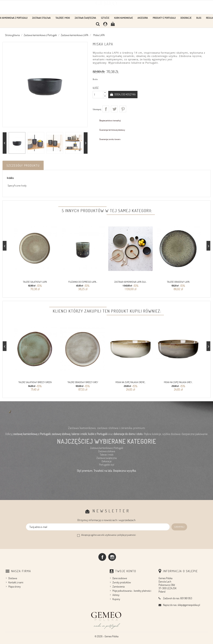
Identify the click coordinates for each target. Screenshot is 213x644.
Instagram (112, 557)
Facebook (102, 557)
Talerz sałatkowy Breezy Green (35, 382)
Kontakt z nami (16, 582)
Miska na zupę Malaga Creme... (131, 382)
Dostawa (13, 578)
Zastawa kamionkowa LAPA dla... (130, 282)
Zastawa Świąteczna (85, 18)
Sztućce (105, 18)
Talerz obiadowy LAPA (178, 282)
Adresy (116, 595)
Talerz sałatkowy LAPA (35, 282)
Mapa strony (15, 587)
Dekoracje (186, 18)
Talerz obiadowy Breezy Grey (83, 382)
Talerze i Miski (63, 18)
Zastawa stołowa (41, 18)
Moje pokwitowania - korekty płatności (132, 591)
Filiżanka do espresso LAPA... (83, 282)
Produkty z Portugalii (164, 18)
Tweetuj (114, 109)
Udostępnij (106, 109)
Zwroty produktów (122, 582)
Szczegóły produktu (23, 165)
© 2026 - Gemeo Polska (106, 636)
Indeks (10, 178)
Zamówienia (119, 587)
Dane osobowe (120, 578)
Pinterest (123, 109)
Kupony (116, 599)
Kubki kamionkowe (123, 18)
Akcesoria (143, 18)
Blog (199, 18)
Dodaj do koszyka (125, 94)
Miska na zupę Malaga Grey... (178, 382)
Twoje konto (126, 571)
